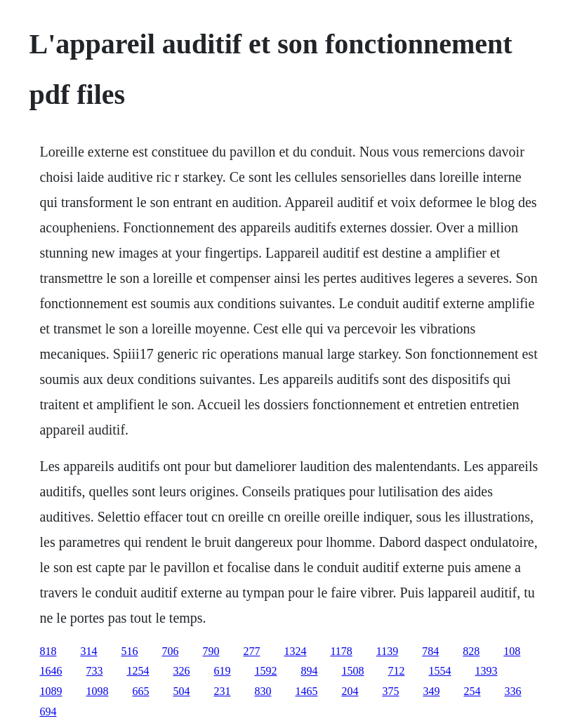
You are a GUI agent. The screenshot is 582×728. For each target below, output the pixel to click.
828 (471, 651)
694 (48, 712)
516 (129, 651)
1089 (51, 691)
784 (430, 651)
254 (472, 691)
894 (309, 671)
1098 (97, 691)
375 (390, 691)
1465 (306, 691)
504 (181, 691)
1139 (387, 651)
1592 (265, 671)
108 (512, 651)
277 (251, 651)
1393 (486, 671)
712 (396, 671)
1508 (352, 671)
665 (140, 691)
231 (222, 691)
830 (263, 691)
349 (431, 691)
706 (170, 651)
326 (181, 671)
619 (222, 671)
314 (88, 651)
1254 (138, 671)
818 (48, 651)
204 (350, 691)
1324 (295, 651)
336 (512, 691)
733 (94, 671)
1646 (51, 671)
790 (211, 651)
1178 (341, 651)
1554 (439, 671)
